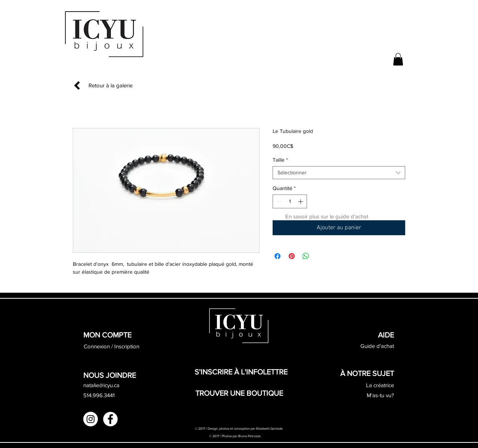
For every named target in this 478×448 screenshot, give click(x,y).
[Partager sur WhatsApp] (306, 256)
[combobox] (339, 173)
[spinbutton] (290, 201)
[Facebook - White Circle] (110, 419)
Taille (280, 160)
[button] (398, 59)
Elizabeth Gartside (270, 428)
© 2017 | (215, 436)
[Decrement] (278, 201)
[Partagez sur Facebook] (277, 256)
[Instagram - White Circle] (91, 419)
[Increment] (301, 201)
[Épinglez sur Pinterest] (292, 256)
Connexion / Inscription (111, 346)
